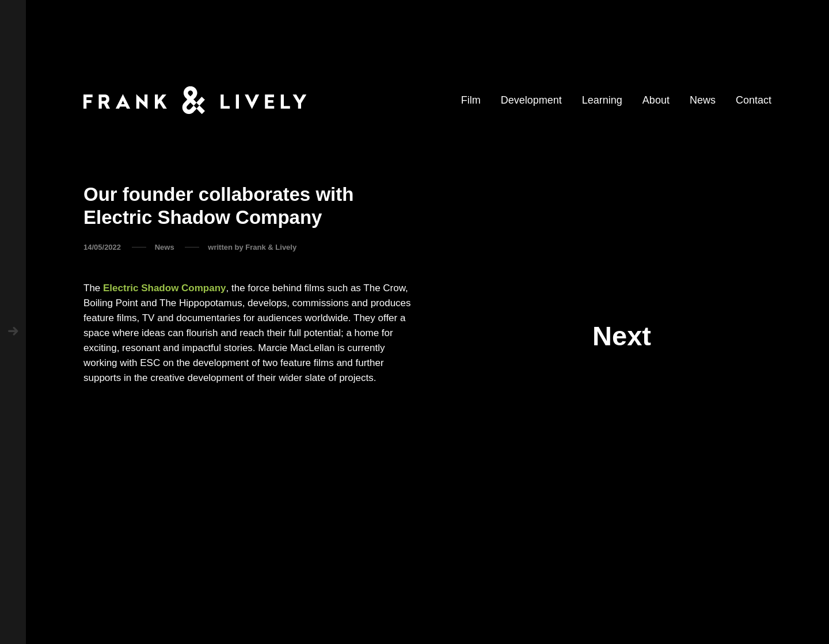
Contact (754, 100)
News (703, 100)
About (656, 100)
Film (471, 100)
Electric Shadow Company (165, 288)
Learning (602, 100)
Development (531, 100)
